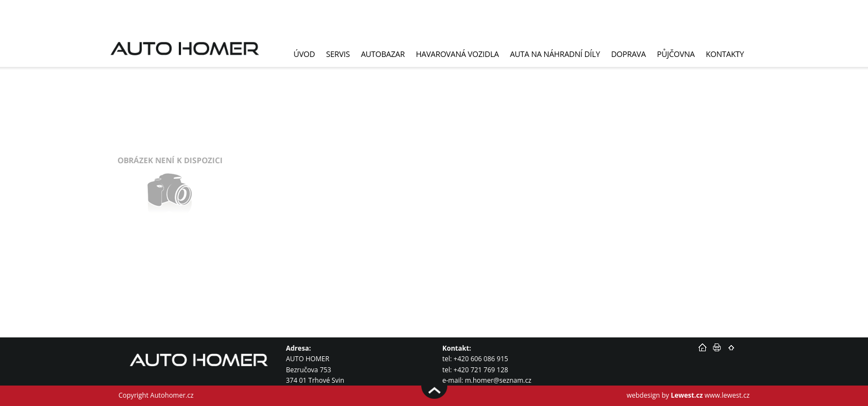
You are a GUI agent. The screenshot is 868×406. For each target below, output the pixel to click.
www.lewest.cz (727, 395)
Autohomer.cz (172, 395)
